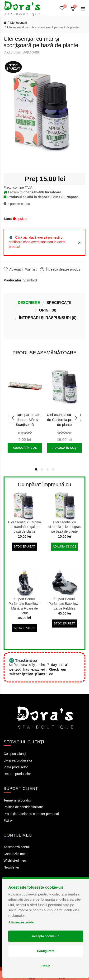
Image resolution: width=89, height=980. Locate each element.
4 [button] (53, 469)
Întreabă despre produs (63, 269)
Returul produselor (17, 774)
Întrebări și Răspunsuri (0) (48, 318)
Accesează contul (17, 847)
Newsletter (11, 868)
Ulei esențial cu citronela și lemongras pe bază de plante (65, 527)
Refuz (46, 966)
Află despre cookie (21, 922)
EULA (8, 821)
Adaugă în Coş (25, 448)
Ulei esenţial (18, 23)
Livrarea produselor (18, 761)
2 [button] (42, 469)
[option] (25, 411)
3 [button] (47, 469)
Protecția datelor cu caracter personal (31, 814)
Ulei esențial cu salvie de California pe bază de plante (64, 420)
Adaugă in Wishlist (23, 269)
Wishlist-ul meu (15, 861)
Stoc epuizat (24, 547)
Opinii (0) (48, 310)
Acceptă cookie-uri (46, 936)
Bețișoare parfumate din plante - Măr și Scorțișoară (25, 420)
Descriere (29, 303)
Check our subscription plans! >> (38, 672)
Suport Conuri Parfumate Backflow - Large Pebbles (64, 604)
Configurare (46, 951)
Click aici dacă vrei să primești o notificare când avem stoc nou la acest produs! (37, 242)
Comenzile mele (15, 854)
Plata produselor (16, 767)
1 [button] (36, 469)
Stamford (30, 280)
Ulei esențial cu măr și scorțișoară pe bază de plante (43, 27)
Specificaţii (59, 303)
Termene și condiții (17, 801)
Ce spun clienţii (15, 754)
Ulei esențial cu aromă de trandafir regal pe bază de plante (25, 527)
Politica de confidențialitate (23, 807)
